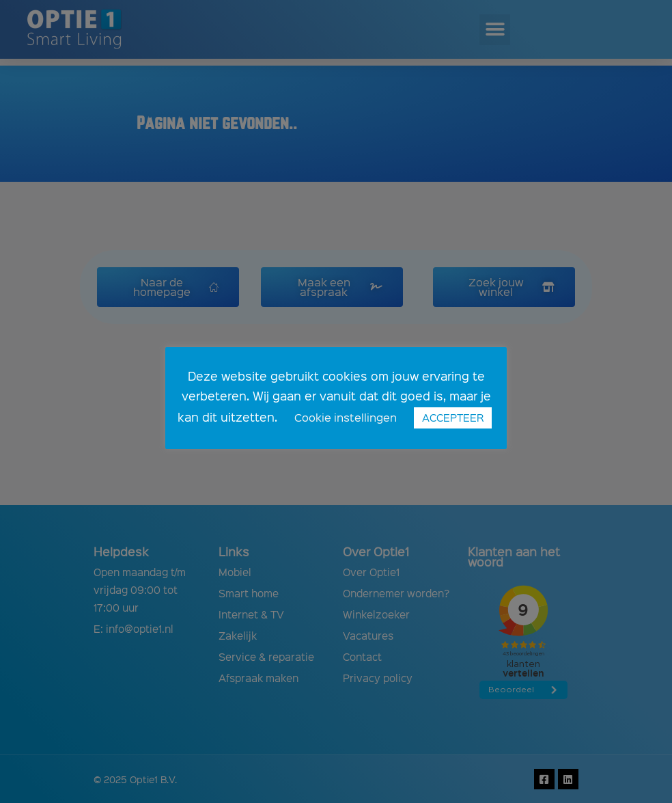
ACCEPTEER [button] (453, 418)
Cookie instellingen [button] (346, 417)
